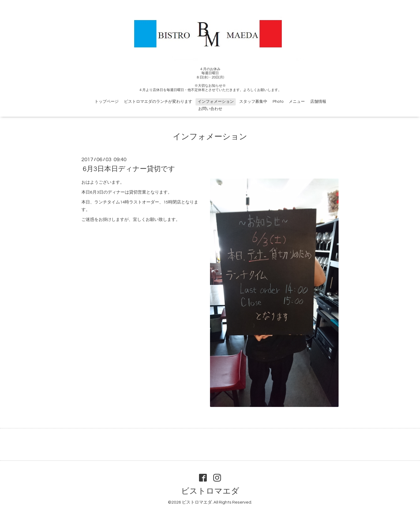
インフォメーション (216, 102)
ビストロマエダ (210, 491)
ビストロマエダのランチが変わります (158, 102)
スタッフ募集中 (253, 102)
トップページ (107, 102)
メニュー (297, 102)
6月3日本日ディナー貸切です (129, 169)
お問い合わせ (210, 109)
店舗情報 (318, 102)
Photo (278, 102)
